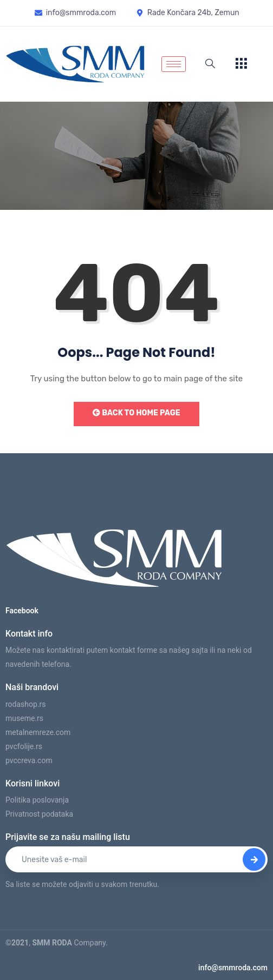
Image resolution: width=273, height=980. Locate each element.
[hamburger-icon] (174, 64)
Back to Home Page (136, 413)
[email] (136, 859)
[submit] (254, 859)
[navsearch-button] (210, 64)
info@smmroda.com (233, 968)
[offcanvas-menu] (241, 64)
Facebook (22, 611)
